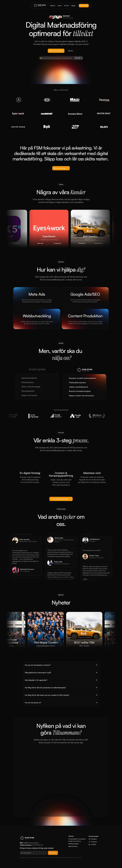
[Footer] (61, 684)
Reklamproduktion (74, 844)
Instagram (94, 839)
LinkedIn (94, 844)
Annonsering (77, 841)
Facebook (94, 842)
